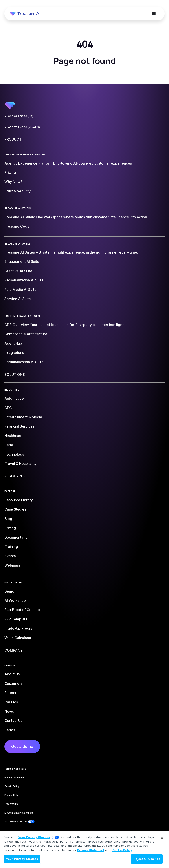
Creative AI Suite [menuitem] (18, 271)
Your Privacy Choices (34, 837)
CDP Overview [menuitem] (67, 325)
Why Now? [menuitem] (13, 182)
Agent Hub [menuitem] (13, 343)
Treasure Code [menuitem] (17, 226)
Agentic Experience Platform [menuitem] (69, 163)
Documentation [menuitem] (17, 537)
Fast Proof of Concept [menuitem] (23, 610)
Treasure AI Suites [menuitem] (71, 252)
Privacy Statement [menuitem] (14, 777)
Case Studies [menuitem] (15, 509)
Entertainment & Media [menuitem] (23, 417)
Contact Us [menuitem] (13, 721)
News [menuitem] (9, 711)
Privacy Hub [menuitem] (11, 795)
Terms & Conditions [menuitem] (15, 769)
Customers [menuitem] (13, 683)
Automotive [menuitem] (14, 398)
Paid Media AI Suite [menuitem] (20, 290)
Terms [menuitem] (10, 730)
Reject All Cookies (147, 859)
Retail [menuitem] (9, 445)
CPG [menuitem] (8, 408)
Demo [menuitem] (9, 591)
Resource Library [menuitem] (19, 500)
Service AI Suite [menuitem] (18, 299)
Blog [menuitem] (8, 519)
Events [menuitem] (10, 556)
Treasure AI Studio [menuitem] (76, 217)
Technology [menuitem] (14, 454)
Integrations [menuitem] (14, 353)
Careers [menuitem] (11, 702)
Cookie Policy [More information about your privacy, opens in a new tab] (122, 850)
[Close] (162, 838)
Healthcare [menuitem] (13, 436)
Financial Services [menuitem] (19, 426)
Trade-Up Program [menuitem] (20, 628)
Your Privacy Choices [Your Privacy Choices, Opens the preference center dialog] (22, 859)
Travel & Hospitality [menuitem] (20, 464)
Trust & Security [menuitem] (17, 191)
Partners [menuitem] (11, 693)
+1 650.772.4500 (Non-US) (22, 127)
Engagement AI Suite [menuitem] (22, 261)
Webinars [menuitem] (12, 565)
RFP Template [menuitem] (16, 619)
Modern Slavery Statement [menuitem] (19, 813)
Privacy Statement (91, 850)
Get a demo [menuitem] (22, 746)
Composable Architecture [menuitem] (26, 334)
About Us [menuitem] (12, 674)
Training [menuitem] (11, 547)
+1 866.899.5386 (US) (19, 116)
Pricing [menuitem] (10, 172)
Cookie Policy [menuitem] (12, 786)
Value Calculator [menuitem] (18, 638)
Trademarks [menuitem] (11, 804)
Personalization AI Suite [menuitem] (24, 280)
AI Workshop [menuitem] (15, 600)
